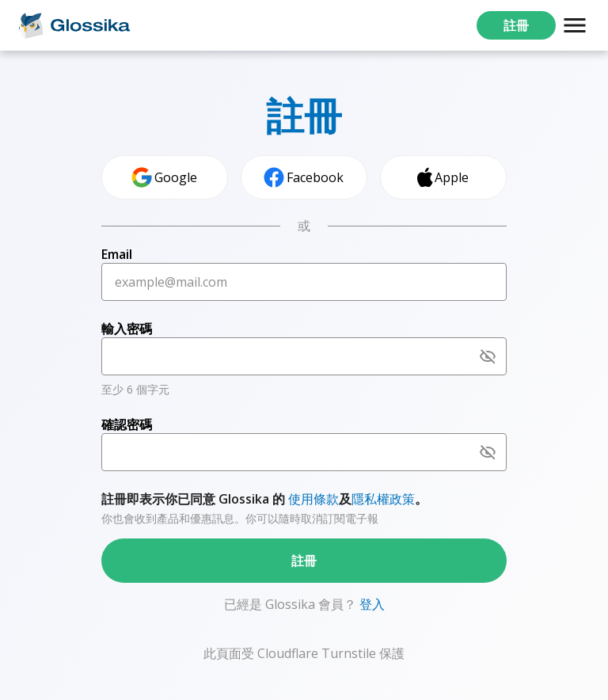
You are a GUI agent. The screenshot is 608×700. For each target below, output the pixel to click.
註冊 (516, 25)
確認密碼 (127, 424)
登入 (370, 604)
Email (117, 254)
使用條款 (313, 499)
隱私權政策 (383, 499)
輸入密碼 (127, 329)
